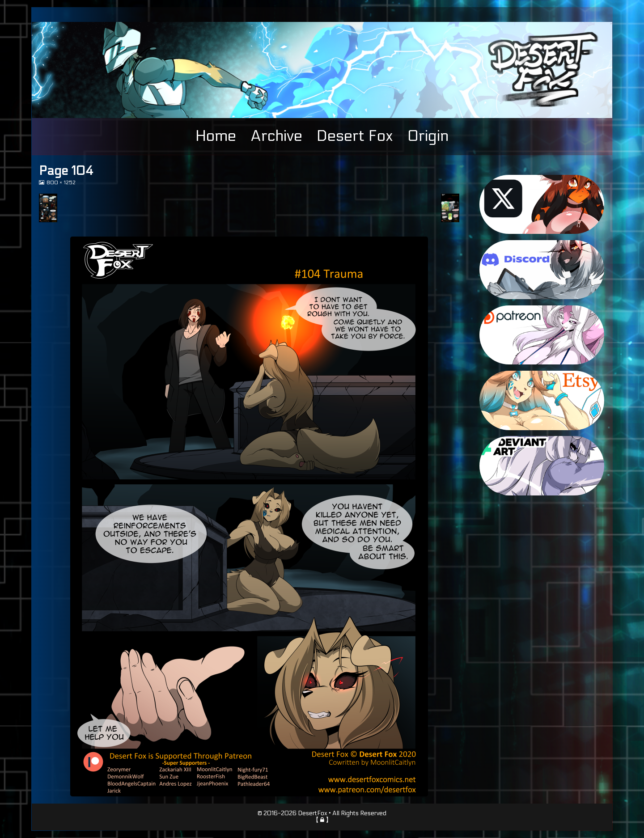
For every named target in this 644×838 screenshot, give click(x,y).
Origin (428, 136)
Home (216, 136)
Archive (276, 136)
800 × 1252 (61, 183)
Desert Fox (355, 136)
